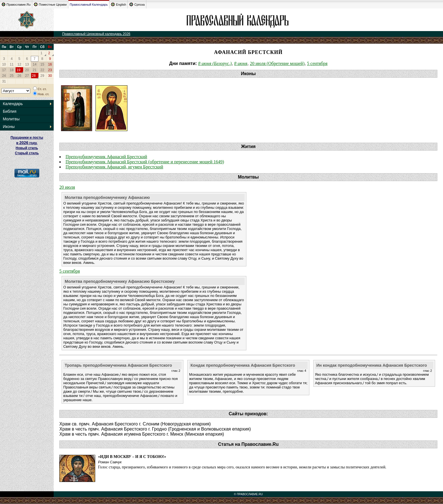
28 (34, 76)
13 (27, 64)
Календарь (13, 104)
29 (42, 76)
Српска (137, 4)
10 (4, 64)
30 (50, 76)
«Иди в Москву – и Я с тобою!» (132, 457)
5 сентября (317, 63)
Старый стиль (27, 153)
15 (42, 64)
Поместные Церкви (50, 4)
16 (50, 64)
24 (4, 76)
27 (27, 76)
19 (19, 70)
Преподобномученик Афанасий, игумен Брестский (114, 167)
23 (50, 70)
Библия (10, 111)
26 (19, 76)
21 (35, 70)
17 (4, 70)
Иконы (9, 127)
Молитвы (11, 119)
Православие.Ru (16, 4)
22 (42, 70)
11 (12, 64)
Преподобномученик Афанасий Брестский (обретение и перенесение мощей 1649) (145, 162)
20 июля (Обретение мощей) (277, 63)
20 (27, 70)
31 (4, 81)
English (118, 4)
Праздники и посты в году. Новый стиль (27, 143)
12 (19, 64)
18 (12, 70)
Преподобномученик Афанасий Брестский (106, 157)
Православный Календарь (89, 5)
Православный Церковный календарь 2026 (96, 34)
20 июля (67, 187)
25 (12, 76)
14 (35, 64)
